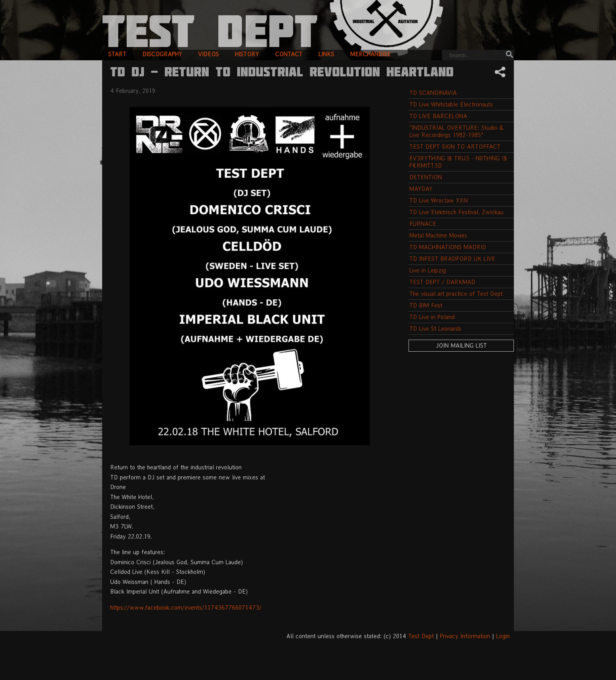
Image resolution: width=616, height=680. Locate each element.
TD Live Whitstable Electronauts (451, 104)
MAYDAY (421, 189)
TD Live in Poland (432, 317)
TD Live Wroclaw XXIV (439, 200)
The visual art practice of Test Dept (456, 294)
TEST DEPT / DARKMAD (442, 282)
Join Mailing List (461, 345)
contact (289, 54)
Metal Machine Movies (438, 235)
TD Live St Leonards (435, 329)
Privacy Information (465, 636)
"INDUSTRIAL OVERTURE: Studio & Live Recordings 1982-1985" (456, 131)
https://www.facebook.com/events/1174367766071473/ (186, 607)
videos (208, 54)
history (247, 54)
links (326, 54)
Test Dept (421, 636)
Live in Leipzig (428, 270)
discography (162, 54)
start (117, 54)
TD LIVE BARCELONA (438, 116)
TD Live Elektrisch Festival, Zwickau (456, 212)
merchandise (371, 54)
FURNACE (423, 224)
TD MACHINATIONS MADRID (448, 247)
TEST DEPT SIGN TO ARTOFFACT (455, 146)
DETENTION (426, 177)
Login (503, 636)
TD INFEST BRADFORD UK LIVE (452, 259)
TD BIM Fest (426, 305)
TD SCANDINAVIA (433, 93)
